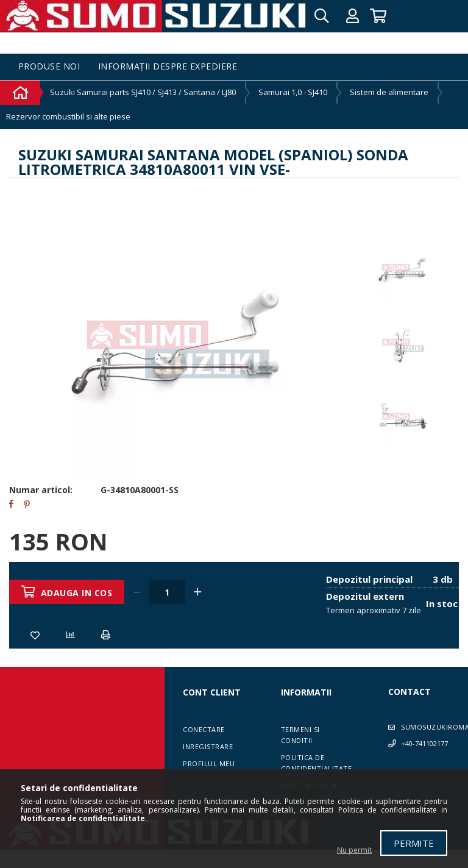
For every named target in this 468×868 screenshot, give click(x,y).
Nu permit (354, 850)
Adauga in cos (77, 593)
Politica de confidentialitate (317, 763)
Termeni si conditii (300, 735)
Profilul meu (209, 763)
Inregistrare (208, 746)
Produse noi (49, 67)
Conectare (204, 729)
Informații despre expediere (168, 67)
